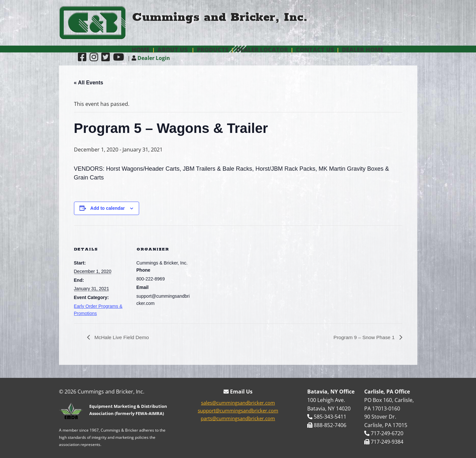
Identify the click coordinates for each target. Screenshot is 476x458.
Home (141, 50)
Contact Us (315, 50)
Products (213, 50)
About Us (173, 50)
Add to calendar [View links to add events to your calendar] (108, 208)
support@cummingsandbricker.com (238, 411)
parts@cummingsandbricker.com (238, 419)
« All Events (89, 83)
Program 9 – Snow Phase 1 (363, 337)
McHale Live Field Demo (122, 337)
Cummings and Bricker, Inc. (220, 17)
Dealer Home (363, 50)
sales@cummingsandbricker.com (238, 403)
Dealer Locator (262, 50)
